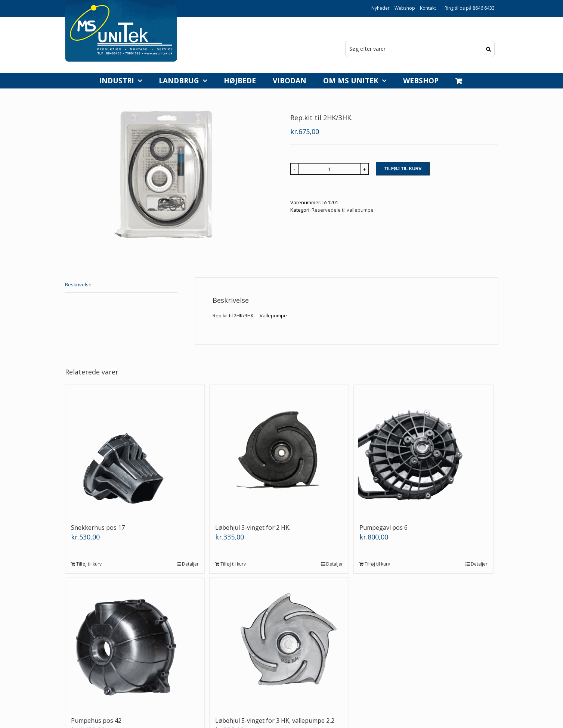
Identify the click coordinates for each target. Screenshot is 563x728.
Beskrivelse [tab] (78, 284)
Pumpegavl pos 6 (383, 528)
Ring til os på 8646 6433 (470, 8)
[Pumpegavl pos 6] (423, 450)
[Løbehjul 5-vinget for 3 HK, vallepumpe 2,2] (279, 643)
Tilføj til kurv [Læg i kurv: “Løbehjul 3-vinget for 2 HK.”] (233, 564)
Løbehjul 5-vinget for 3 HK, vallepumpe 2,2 (275, 721)
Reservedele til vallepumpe (343, 210)
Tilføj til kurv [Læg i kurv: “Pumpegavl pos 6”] (377, 564)
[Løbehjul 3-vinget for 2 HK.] (279, 450)
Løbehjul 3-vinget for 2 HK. (253, 528)
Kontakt (428, 8)
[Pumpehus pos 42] (135, 643)
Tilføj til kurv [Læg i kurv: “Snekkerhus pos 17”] (89, 564)
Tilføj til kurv (403, 169)
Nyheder (381, 8)
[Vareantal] (330, 169)
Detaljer (190, 564)
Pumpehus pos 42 (96, 721)
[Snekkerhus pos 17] (135, 450)
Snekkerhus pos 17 (98, 528)
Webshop (405, 8)
